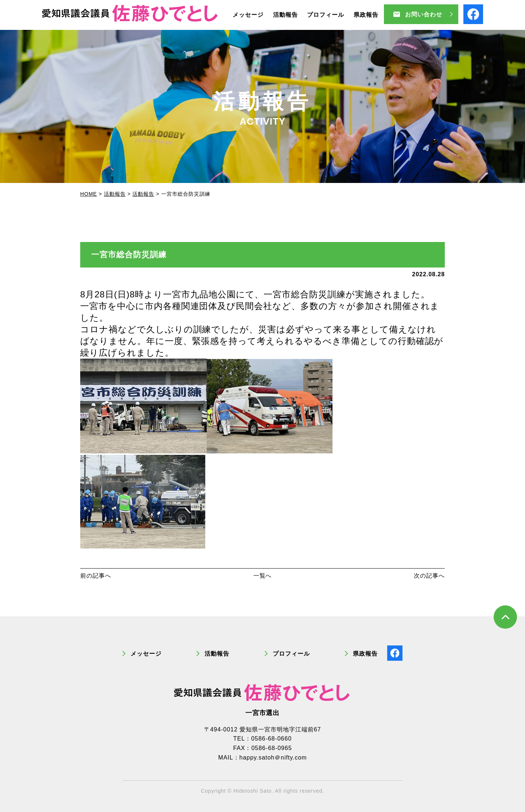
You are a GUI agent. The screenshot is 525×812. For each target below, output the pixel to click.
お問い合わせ (424, 14)
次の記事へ (429, 576)
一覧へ (263, 576)
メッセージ (146, 654)
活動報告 (217, 654)
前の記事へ (96, 576)
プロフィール (291, 654)
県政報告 (365, 654)
